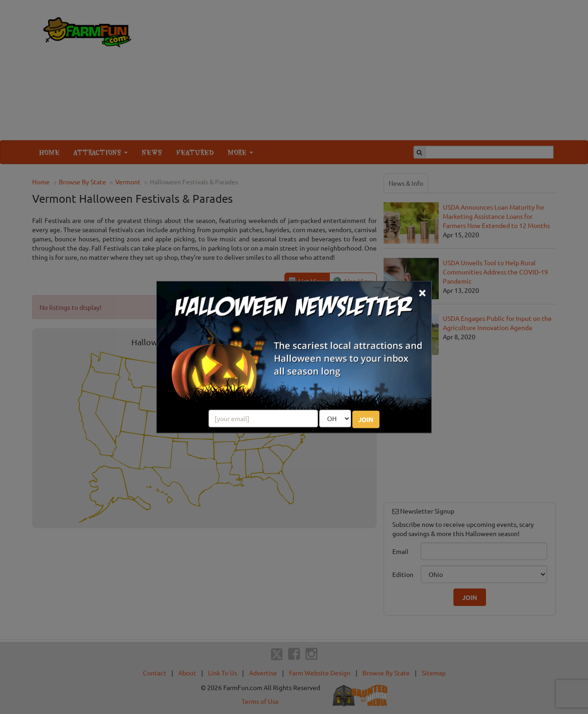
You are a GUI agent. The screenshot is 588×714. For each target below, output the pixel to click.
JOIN (366, 419)
